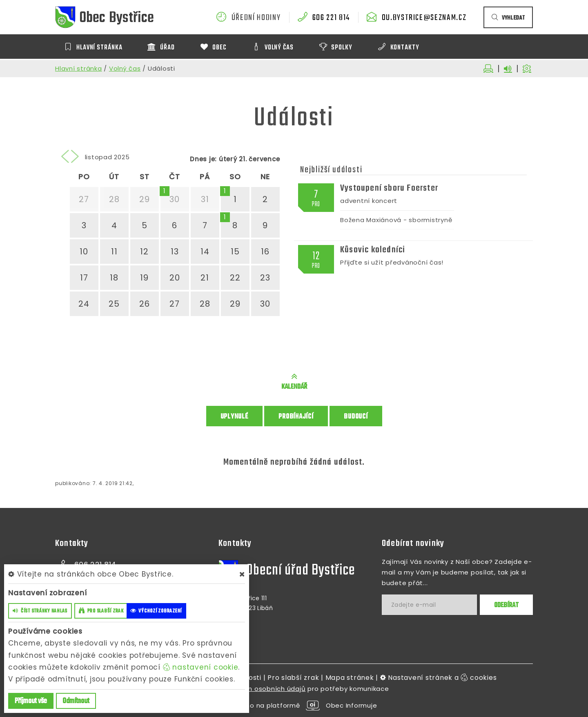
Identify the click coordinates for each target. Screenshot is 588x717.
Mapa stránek (350, 678)
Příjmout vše (31, 701)
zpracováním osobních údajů (257, 689)
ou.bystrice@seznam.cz (424, 18)
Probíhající (296, 417)
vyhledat (508, 18)
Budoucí (356, 417)
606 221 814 (331, 18)
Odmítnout (76, 701)
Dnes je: (203, 159)
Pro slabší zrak (293, 678)
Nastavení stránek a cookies (439, 678)
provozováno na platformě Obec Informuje (294, 705)
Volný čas (125, 68)
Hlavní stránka (79, 68)
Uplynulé (234, 417)
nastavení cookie (201, 667)
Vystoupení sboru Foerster (389, 188)
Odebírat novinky (413, 543)
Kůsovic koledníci (373, 250)
